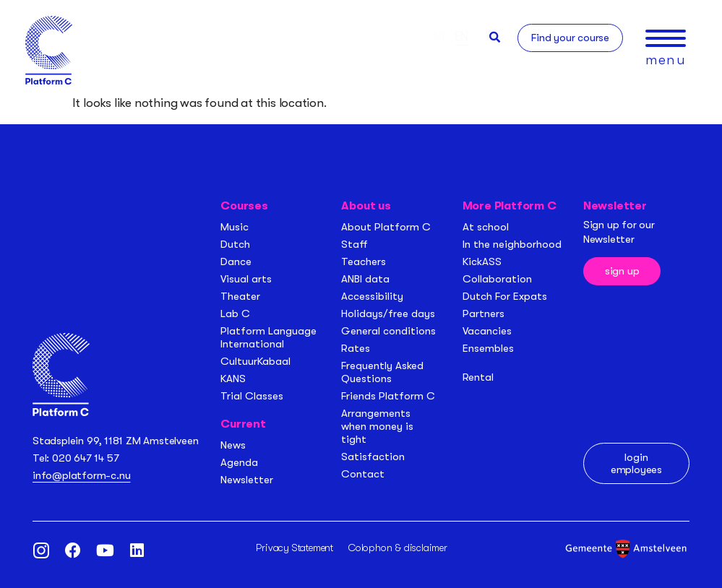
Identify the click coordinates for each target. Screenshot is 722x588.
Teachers (364, 261)
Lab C (235, 314)
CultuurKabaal (255, 361)
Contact (363, 474)
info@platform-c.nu (81, 475)
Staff (354, 244)
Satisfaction (373, 457)
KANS (233, 379)
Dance (236, 261)
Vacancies (487, 331)
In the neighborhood (512, 244)
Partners (484, 314)
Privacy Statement (295, 548)
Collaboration (497, 279)
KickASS (482, 261)
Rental (478, 377)
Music (235, 227)
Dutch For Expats (505, 296)
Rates (356, 348)
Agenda (239, 462)
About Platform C (386, 227)
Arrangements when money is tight (377, 426)
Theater (240, 296)
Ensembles (488, 348)
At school (486, 227)
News (233, 445)
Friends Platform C (388, 396)
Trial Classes (252, 396)
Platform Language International (268, 337)
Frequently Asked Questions (382, 372)
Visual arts (246, 279)
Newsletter (247, 480)
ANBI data (365, 279)
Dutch (235, 244)
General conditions (388, 331)
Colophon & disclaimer (398, 548)
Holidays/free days (388, 314)
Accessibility (372, 296)
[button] (495, 37)
